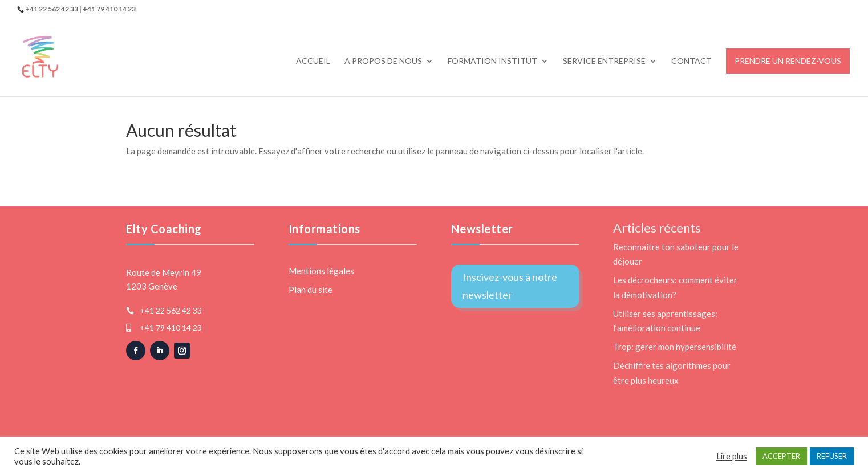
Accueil (313, 61)
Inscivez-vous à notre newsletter (510, 286)
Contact (691, 61)
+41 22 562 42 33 (171, 310)
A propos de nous (383, 61)
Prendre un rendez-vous (788, 61)
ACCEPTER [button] (781, 456)
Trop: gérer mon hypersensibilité (675, 347)
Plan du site (311, 290)
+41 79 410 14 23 (171, 327)
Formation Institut (492, 61)
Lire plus (732, 456)
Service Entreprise (604, 61)
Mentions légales (321, 271)
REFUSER (832, 456)
